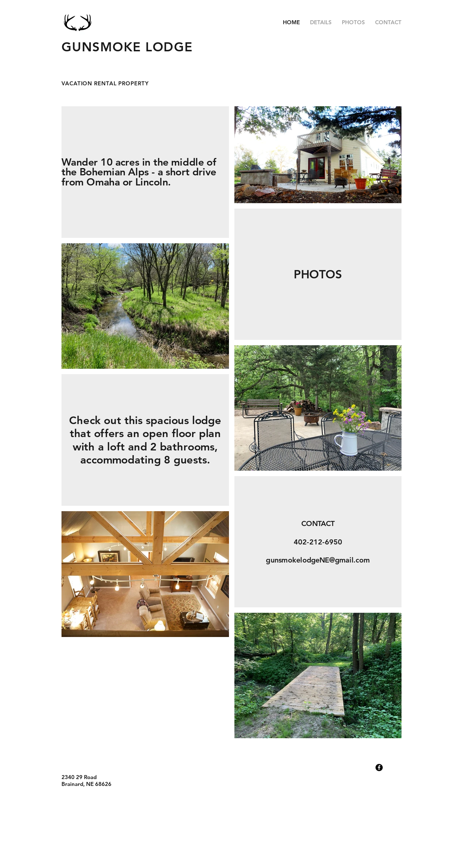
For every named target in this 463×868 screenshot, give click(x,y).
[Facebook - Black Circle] (379, 767)
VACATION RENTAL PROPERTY (105, 83)
